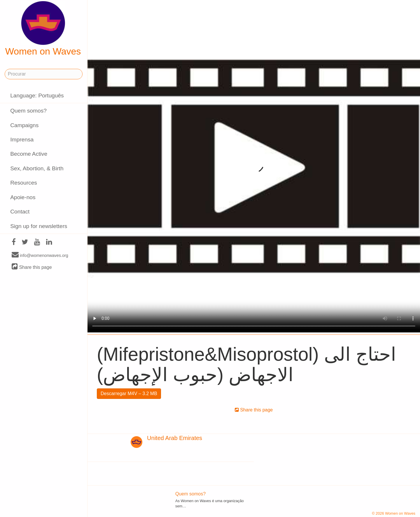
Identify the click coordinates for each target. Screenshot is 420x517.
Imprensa (22, 140)
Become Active (29, 154)
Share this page (32, 267)
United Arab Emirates (175, 438)
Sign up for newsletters (39, 226)
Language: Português (37, 95)
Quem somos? (28, 111)
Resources (24, 183)
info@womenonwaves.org (40, 255)
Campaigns (24, 125)
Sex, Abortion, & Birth (37, 168)
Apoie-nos (23, 197)
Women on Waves (43, 29)
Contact (20, 212)
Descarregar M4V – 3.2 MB (129, 394)
